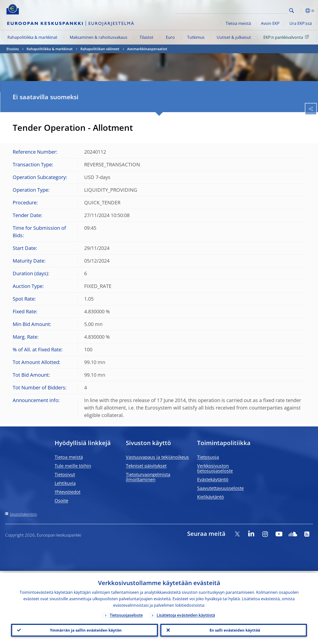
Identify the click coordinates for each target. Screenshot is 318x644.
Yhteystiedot (68, 492)
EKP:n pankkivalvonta (287, 37)
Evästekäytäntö (213, 479)
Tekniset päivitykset (146, 466)
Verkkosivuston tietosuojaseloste (215, 468)
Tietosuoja (208, 457)
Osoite (61, 501)
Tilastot (146, 37)
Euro (170, 37)
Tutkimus (196, 37)
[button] (299, 11)
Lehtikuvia (65, 483)
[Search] (263, 10)
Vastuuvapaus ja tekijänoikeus (157, 457)
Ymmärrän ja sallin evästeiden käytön (84, 629)
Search (292, 11)
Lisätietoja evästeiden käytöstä (186, 613)
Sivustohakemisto (23, 514)
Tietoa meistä (238, 23)
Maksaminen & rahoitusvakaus (99, 37)
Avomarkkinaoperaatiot (147, 49)
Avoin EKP (270, 23)
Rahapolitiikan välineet (100, 49)
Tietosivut (65, 474)
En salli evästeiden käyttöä (233, 629)
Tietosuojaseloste (126, 613)
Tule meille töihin (73, 466)
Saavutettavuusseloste (220, 488)
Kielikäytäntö (211, 497)
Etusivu (13, 49)
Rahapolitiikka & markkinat (32, 37)
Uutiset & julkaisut (234, 37)
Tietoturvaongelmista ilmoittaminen (148, 477)
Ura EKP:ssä (301, 23)
